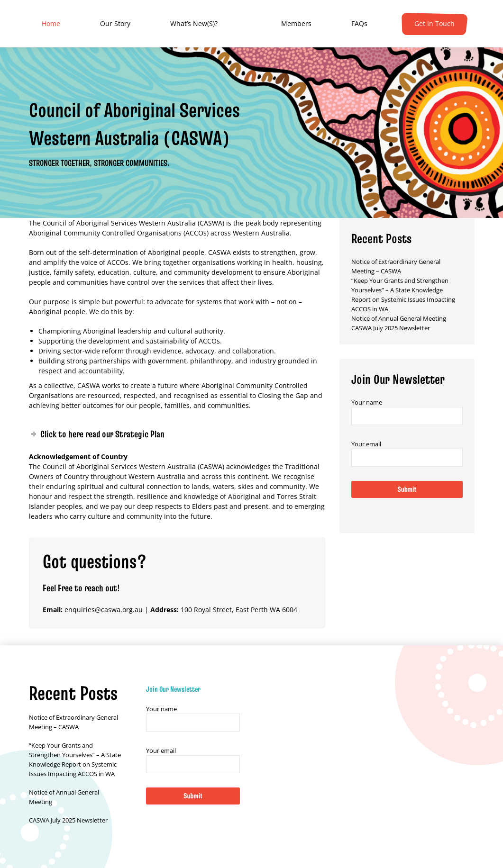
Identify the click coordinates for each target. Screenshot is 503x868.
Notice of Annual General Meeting (399, 318)
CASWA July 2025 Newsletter (391, 328)
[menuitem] (51, 24)
